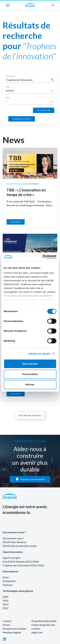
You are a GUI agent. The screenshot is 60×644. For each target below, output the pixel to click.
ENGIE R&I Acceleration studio (20, 546)
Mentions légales (12, 632)
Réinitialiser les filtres (22, 119)
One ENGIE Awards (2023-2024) (21, 561)
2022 (5, 608)
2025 (5, 597)
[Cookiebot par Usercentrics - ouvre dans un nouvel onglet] (43, 257)
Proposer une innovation (30, 479)
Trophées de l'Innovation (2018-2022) (23, 565)
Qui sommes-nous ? (14, 532)
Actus (6, 577)
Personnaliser (30, 374)
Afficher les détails (39, 354)
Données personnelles (14, 629)
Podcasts (8, 585)
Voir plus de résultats (30, 415)
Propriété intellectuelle (44, 621)
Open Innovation (13, 552)
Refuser (30, 384)
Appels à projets (11, 558)
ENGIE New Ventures (14, 542)
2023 (5, 604)
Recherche (44, 110)
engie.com (37, 632)
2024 (5, 600)
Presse (6, 625)
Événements (9, 581)
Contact (7, 621)
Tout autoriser (30, 364)
